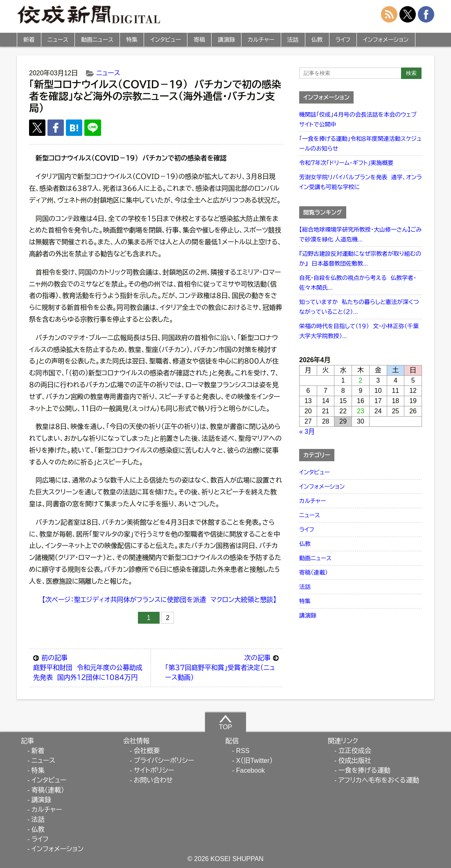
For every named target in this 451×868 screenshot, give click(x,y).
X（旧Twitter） (255, 761)
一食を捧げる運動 (364, 770)
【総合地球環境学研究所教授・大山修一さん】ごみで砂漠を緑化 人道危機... (360, 234)
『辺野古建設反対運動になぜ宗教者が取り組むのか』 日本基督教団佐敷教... (360, 259)
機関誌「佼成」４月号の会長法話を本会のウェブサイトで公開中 (358, 119)
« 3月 (307, 432)
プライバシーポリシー (164, 761)
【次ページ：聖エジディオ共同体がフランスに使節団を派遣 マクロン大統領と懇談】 (159, 600)
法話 (293, 40)
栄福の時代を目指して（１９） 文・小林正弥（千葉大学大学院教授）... (359, 331)
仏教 (317, 40)
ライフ (343, 40)
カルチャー (261, 40)
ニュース (58, 40)
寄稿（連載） (313, 573)
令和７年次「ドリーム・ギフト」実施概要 (346, 163)
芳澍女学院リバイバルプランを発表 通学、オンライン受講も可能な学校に (361, 182)
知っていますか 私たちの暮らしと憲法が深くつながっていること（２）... (359, 307)
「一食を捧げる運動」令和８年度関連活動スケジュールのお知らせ (360, 144)
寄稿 (199, 40)
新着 (29, 40)
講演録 (226, 40)
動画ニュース (97, 40)
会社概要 (147, 751)
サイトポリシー (154, 770)
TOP (226, 722)
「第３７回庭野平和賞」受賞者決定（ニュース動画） (222, 667)
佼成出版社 (355, 761)
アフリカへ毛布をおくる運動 (379, 780)
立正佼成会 (355, 751)
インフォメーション (386, 40)
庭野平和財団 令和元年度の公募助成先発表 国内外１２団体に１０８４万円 (90, 667)
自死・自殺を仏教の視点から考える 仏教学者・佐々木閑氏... (358, 283)
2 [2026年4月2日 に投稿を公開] (361, 380)
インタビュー (166, 40)
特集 (132, 40)
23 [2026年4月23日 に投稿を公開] (361, 411)
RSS (243, 751)
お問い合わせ (153, 780)
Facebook (250, 770)
